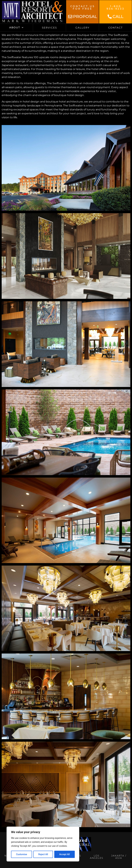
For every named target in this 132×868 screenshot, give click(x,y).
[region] (43, 844)
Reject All (43, 854)
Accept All (65, 854)
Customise (22, 854)
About (16, 28)
